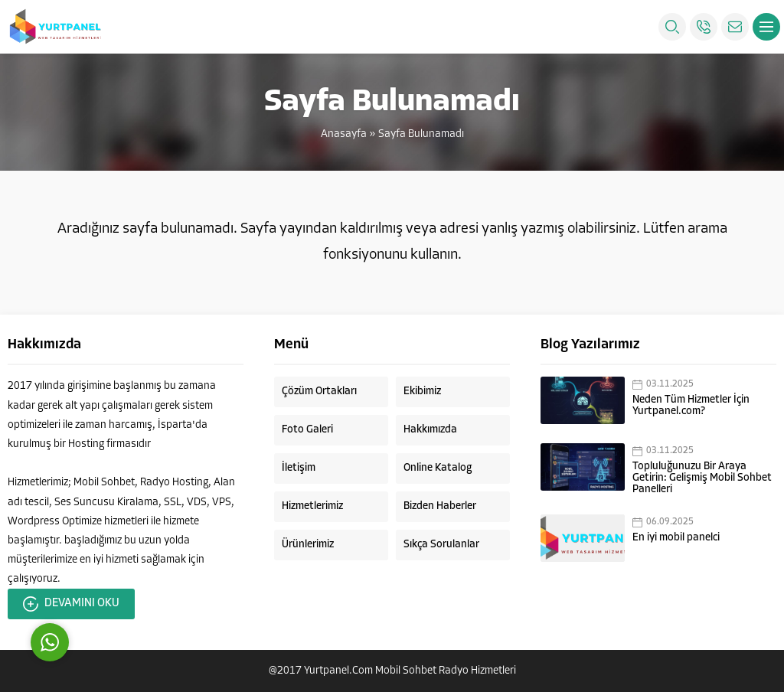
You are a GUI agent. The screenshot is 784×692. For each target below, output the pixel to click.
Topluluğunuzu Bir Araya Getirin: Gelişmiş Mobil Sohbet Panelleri (702, 478)
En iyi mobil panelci (676, 538)
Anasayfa (344, 134)
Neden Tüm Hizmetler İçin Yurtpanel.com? (691, 406)
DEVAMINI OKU (71, 604)
